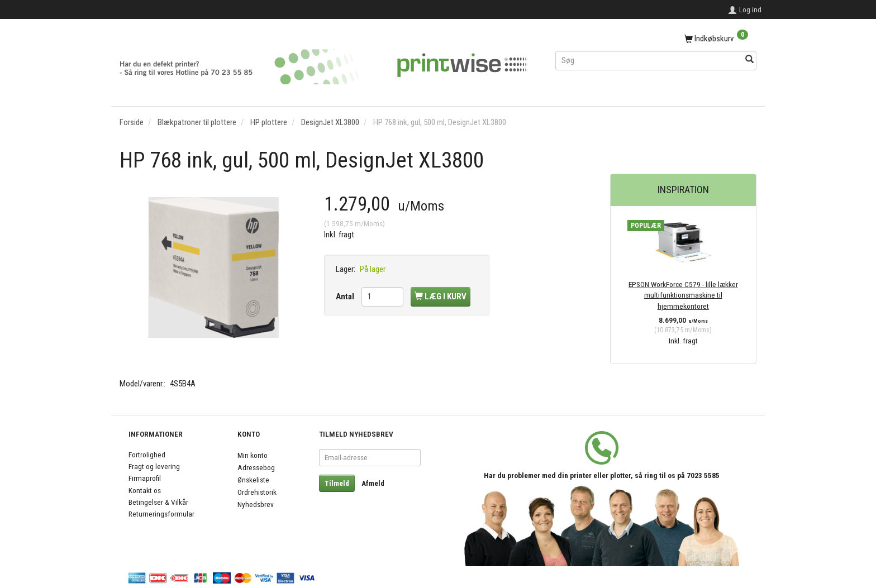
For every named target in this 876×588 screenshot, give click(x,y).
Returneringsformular (161, 514)
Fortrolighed (147, 455)
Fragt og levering (154, 466)
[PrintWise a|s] (323, 63)
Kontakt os (145, 490)
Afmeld (373, 483)
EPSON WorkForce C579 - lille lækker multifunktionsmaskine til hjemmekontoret (683, 295)
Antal (346, 297)
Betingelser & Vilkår (158, 502)
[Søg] (749, 60)
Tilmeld (337, 483)
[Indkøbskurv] (656, 39)
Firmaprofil (145, 478)
